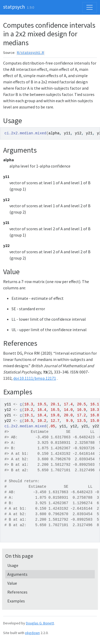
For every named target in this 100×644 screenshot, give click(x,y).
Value (12, 583)
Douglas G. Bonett (40, 623)
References (17, 592)
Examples (16, 601)
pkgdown (32, 633)
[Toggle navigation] (90, 7)
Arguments (17, 574)
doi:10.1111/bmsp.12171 (35, 378)
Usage (13, 565)
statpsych (14, 7)
